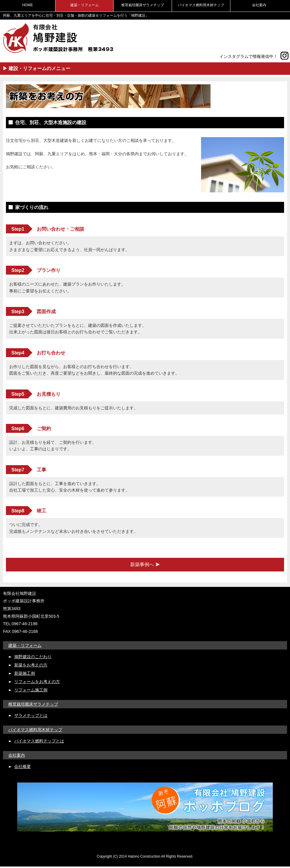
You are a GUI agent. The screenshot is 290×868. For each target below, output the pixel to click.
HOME (28, 5)
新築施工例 (25, 673)
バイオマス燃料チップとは (39, 741)
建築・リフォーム (85, 5)
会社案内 (259, 5)
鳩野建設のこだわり (33, 657)
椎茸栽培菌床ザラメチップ (143, 5)
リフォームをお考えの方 (37, 682)
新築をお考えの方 (31, 665)
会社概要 (23, 766)
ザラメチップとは (31, 715)
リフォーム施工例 (31, 690)
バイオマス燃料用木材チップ (201, 5)
